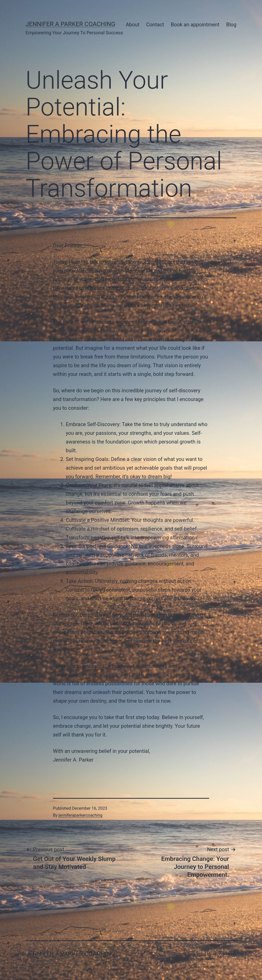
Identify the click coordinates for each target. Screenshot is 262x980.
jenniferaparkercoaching (80, 815)
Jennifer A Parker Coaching (70, 24)
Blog (231, 25)
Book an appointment (195, 25)
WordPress (224, 954)
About (133, 25)
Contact (155, 25)
